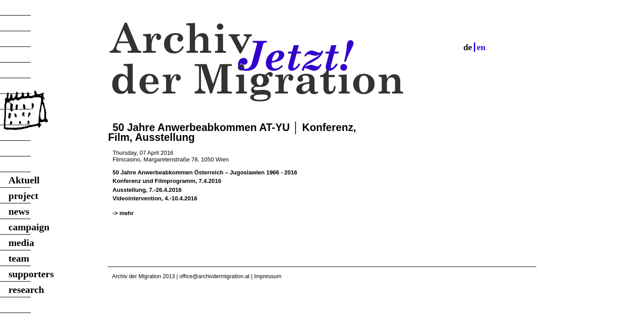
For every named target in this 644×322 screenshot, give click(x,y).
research (26, 290)
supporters (31, 274)
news (19, 211)
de (468, 47)
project (23, 196)
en (481, 47)
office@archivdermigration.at (215, 276)
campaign (29, 227)
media (21, 243)
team (19, 258)
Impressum (268, 276)
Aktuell (24, 180)
